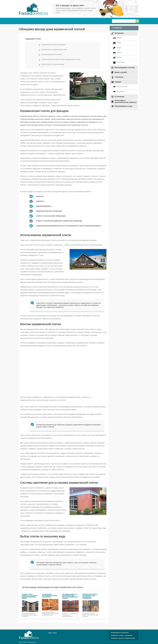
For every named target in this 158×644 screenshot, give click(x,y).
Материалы (119, 33)
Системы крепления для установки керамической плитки (61, 59)
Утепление (119, 77)
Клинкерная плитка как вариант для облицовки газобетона (90, 596)
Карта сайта (53, 633)
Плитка (119, 53)
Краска (119, 48)
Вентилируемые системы (125, 67)
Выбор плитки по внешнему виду (53, 64)
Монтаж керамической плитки (52, 54)
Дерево (119, 38)
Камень (119, 43)
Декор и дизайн (121, 72)
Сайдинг (118, 82)
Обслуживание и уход (123, 106)
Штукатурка (121, 62)
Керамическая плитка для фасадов (54, 45)
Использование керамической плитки (54, 50)
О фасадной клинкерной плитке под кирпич (49, 596)
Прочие (119, 57)
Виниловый (120, 91)
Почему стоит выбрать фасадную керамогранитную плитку (29, 596)
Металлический (122, 86)
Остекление (120, 97)
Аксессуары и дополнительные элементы (126, 101)
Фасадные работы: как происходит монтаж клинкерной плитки (70, 596)
